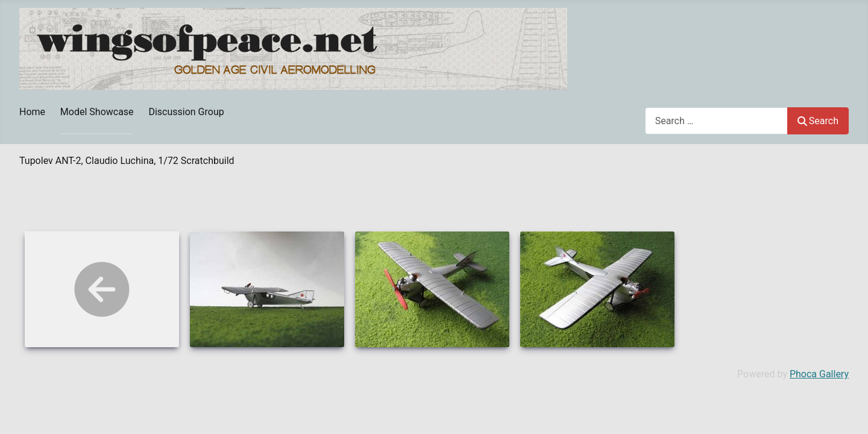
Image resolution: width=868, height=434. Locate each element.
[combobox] (716, 121)
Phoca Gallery (819, 374)
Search (818, 121)
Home (32, 112)
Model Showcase (97, 112)
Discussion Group (186, 112)
